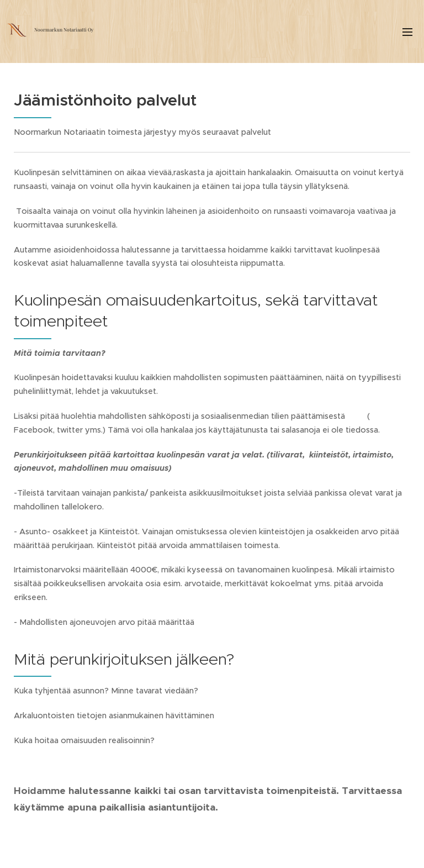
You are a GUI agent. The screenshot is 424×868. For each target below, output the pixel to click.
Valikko (407, 32)
